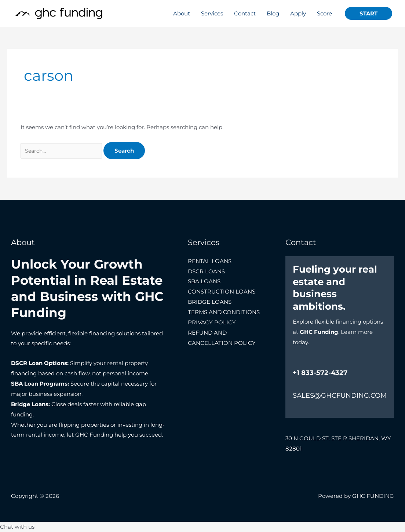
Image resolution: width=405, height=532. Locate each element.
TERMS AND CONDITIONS (224, 312)
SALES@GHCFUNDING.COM (340, 396)
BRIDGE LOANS (210, 302)
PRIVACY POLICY (212, 322)
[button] (368, 13)
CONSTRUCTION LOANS (222, 291)
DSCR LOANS (206, 271)
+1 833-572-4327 (320, 373)
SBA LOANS (204, 281)
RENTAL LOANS (210, 261)
